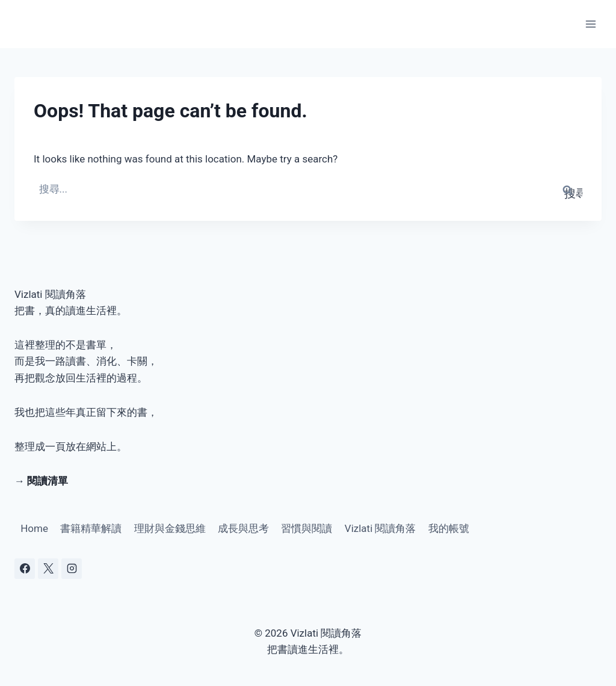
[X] (48, 569)
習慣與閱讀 (306, 528)
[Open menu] (590, 24)
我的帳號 (449, 528)
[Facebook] (25, 569)
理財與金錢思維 (170, 528)
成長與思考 (243, 528)
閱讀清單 (48, 481)
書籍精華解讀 (91, 528)
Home (34, 528)
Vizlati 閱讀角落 (380, 528)
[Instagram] (72, 569)
